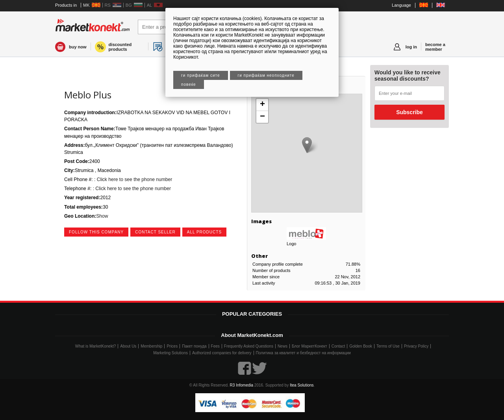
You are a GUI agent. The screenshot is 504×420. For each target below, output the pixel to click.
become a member (435, 47)
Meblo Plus (88, 95)
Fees (215, 346)
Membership (151, 346)
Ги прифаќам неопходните (266, 75)
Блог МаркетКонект (309, 346)
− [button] (262, 117)
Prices (172, 346)
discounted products (120, 47)
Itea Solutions (302, 385)
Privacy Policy (416, 346)
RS (108, 5)
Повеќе (189, 84)
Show (102, 216)
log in (411, 47)
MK (86, 5)
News (283, 346)
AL (149, 5)
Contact (338, 346)
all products (204, 232)
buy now (78, 47)
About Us (128, 346)
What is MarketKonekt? (95, 346)
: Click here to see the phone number (133, 179)
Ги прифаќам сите (201, 75)
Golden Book (361, 346)
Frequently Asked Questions (249, 346)
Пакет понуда (194, 346)
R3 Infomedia (242, 385)
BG (129, 5)
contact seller (155, 232)
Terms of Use (388, 346)
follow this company (96, 232)
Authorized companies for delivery (222, 353)
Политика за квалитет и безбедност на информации (303, 353)
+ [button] (262, 105)
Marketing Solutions (170, 353)
